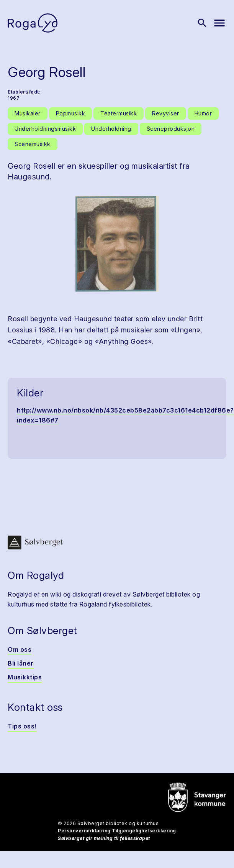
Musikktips (25, 677)
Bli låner (21, 663)
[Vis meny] (219, 23)
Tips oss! (22, 726)
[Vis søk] (202, 23)
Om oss (20, 649)
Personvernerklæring (84, 831)
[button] (117, 244)
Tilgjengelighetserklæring (144, 831)
